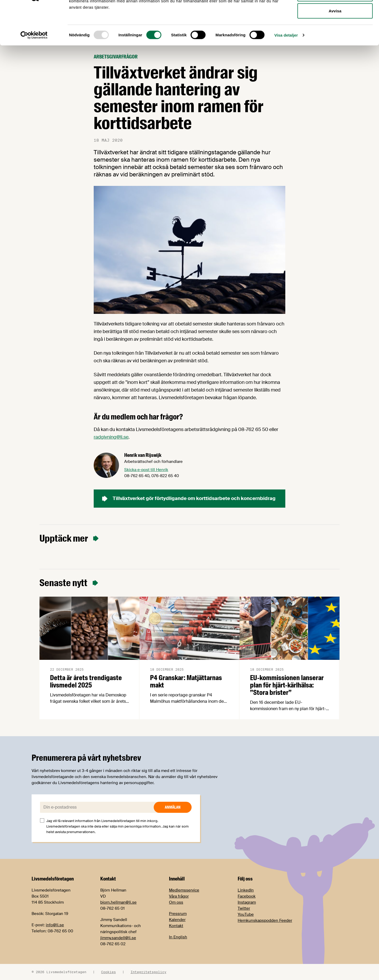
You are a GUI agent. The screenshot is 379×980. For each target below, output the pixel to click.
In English (178, 937)
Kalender (177, 920)
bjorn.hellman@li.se (118, 902)
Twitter (244, 908)
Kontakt (176, 926)
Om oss (176, 902)
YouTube (246, 914)
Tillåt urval (335, 31)
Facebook (247, 896)
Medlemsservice (184, 890)
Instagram (247, 902)
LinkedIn (246, 890)
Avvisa (335, 48)
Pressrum (178, 914)
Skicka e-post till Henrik (146, 470)
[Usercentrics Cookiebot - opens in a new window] (34, 73)
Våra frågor (179, 896)
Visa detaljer (286, 73)
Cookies (108, 972)
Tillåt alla (335, 14)
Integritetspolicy (148, 972)
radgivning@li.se (111, 437)
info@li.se (55, 925)
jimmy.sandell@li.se (118, 938)
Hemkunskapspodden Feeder (265, 920)
